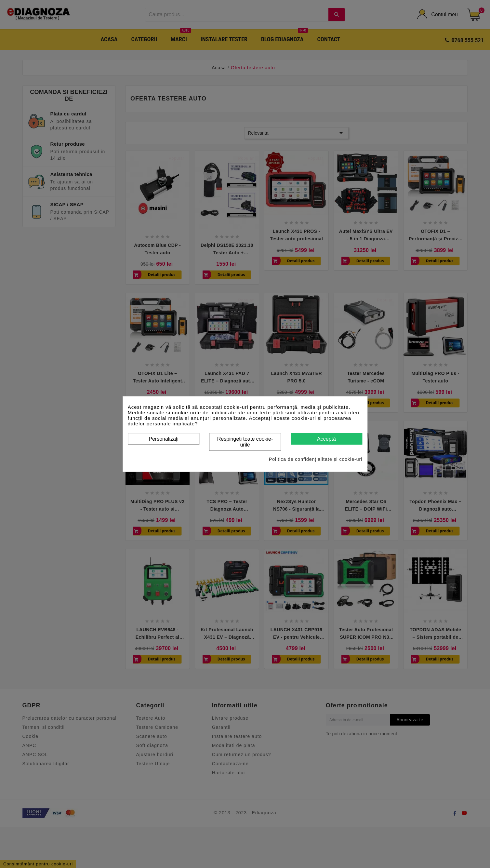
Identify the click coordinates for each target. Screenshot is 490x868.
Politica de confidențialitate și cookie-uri (316, 459)
